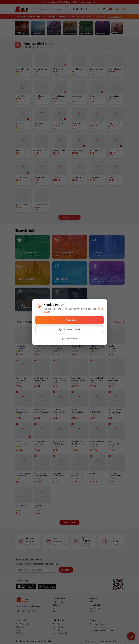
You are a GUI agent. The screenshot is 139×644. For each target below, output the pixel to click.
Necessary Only (69, 329)
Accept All (70, 320)
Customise (69, 339)
